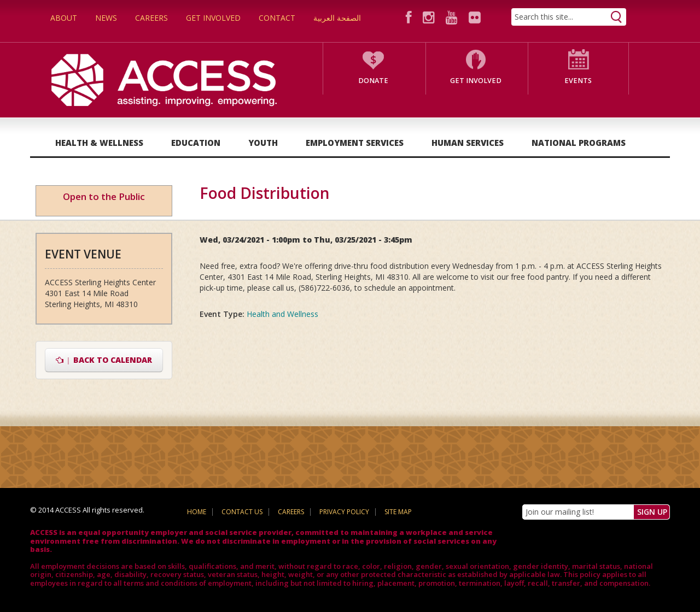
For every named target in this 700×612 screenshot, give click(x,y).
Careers (151, 18)
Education (196, 143)
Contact (277, 18)
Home (197, 512)
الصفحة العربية (337, 18)
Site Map (398, 512)
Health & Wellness (99, 143)
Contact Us (242, 512)
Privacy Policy (344, 512)
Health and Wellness (282, 314)
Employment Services (355, 143)
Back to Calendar (104, 360)
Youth (263, 143)
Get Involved (213, 18)
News (106, 18)
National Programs (579, 143)
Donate (373, 81)
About (64, 18)
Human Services (468, 143)
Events (578, 81)
